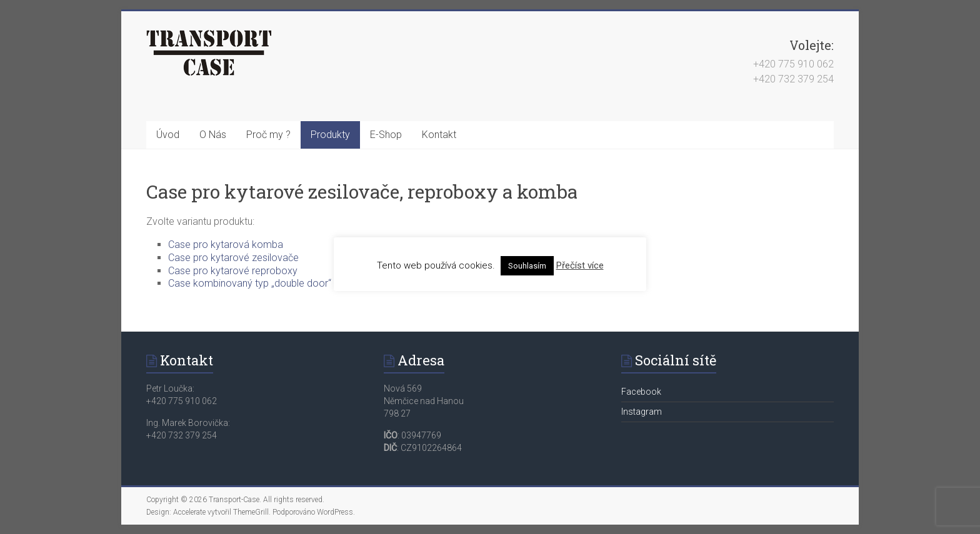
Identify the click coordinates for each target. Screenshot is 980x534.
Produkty (330, 135)
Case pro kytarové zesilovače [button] (233, 258)
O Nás (213, 135)
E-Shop (386, 135)
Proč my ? (268, 135)
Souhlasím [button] (527, 266)
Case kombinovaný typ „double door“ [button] (250, 283)
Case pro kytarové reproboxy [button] (233, 271)
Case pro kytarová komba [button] (226, 245)
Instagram (642, 412)
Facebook (641, 392)
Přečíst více (580, 265)
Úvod (168, 135)
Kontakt (439, 135)
